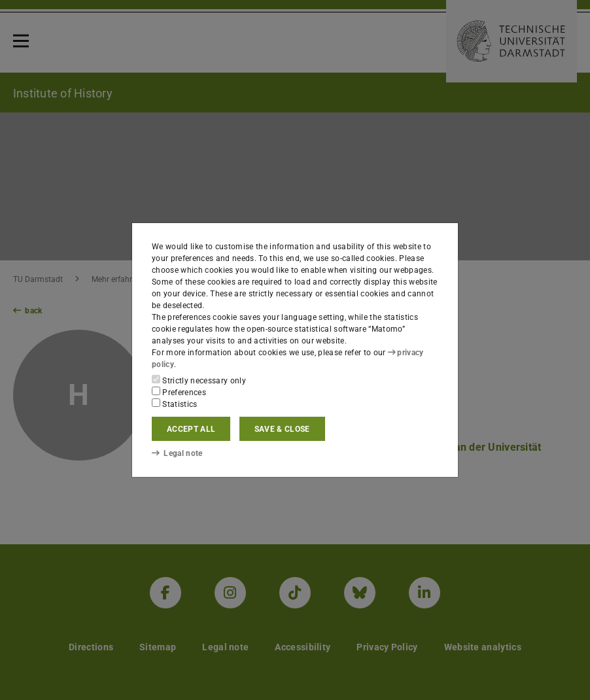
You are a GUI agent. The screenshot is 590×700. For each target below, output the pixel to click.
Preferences (179, 392)
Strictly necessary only (199, 380)
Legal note (177, 453)
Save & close (282, 429)
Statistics (175, 404)
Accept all (191, 429)
